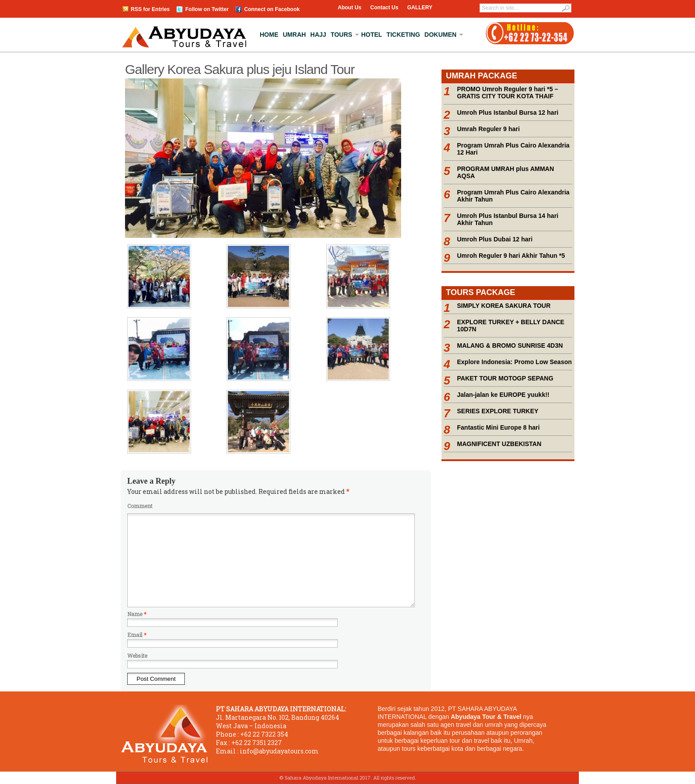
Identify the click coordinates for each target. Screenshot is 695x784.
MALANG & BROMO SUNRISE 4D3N (510, 345)
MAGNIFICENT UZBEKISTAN (499, 444)
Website (137, 656)
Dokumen (441, 35)
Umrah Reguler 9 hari (488, 129)
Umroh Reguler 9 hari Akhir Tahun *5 (511, 256)
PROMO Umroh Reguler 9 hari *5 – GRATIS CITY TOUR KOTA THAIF (508, 93)
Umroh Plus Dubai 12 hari (495, 239)
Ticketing (403, 35)
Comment (140, 506)
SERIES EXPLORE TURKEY (498, 411)
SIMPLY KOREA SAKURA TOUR (504, 306)
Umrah (294, 35)
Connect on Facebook (272, 9)
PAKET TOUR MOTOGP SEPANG (505, 378)
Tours (342, 35)
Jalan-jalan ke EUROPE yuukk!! (503, 395)
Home (269, 35)
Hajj (318, 35)
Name (137, 614)
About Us (349, 8)
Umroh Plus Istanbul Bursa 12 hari (508, 113)
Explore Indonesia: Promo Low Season (514, 362)
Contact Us (384, 8)
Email (137, 635)
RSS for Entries (150, 9)
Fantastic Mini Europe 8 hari (498, 427)
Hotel (372, 35)
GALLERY (420, 8)
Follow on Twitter (207, 9)
